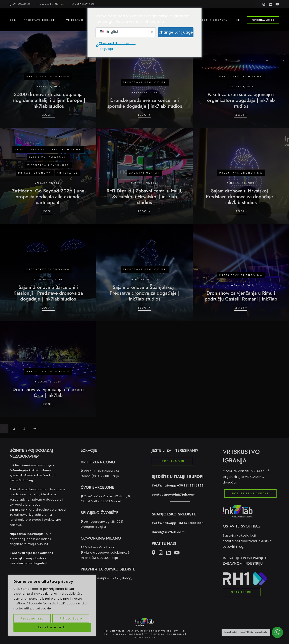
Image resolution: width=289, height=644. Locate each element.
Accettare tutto (52, 627)
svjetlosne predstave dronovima (48, 149)
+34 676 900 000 (190, 523)
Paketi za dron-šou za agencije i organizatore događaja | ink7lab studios (241, 100)
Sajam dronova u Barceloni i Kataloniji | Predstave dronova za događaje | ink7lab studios (48, 293)
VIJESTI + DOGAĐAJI (213, 20)
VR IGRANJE (75, 20)
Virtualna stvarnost (48, 165)
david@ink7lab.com (168, 532)
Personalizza (32, 618)
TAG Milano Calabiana (109, 553)
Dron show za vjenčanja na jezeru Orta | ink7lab (48, 392)
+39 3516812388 (21, 4)
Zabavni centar (145, 173)
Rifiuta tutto (71, 618)
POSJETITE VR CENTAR (250, 493)
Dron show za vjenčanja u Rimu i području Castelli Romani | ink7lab (241, 296)
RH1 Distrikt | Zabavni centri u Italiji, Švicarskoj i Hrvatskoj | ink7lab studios (145, 197)
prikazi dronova (35, 173)
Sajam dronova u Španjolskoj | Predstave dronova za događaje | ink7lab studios (144, 293)
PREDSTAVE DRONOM (40, 20)
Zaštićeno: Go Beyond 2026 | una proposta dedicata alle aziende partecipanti (48, 197)
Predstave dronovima (48, 76)
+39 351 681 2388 (83, 4)
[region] (52, 606)
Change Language (176, 32)
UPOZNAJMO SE (263, 20)
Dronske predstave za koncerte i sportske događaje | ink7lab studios (145, 103)
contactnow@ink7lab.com (51, 4)
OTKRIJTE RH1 (242, 592)
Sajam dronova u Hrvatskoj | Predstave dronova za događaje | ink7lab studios (241, 197)
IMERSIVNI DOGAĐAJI (48, 157)
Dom (13, 20)
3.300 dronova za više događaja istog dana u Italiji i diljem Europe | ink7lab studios (48, 100)
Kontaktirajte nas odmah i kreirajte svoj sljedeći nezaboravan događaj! (31, 558)
